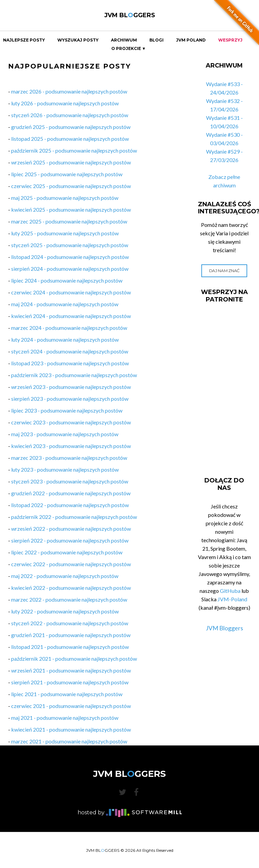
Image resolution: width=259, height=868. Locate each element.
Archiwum (124, 40)
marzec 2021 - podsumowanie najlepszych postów (69, 741)
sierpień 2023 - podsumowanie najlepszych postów (70, 399)
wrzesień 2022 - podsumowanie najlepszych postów (71, 529)
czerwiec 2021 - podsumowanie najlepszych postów (71, 706)
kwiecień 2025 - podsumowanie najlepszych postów (71, 209)
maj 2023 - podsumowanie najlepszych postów (65, 434)
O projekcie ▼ (129, 49)
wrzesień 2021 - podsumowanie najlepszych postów (71, 670)
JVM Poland (191, 40)
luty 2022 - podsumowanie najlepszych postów (65, 611)
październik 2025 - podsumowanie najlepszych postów (74, 150)
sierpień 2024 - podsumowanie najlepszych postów (70, 269)
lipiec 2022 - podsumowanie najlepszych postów (67, 552)
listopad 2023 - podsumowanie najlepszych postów (70, 363)
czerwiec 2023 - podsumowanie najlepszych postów (71, 422)
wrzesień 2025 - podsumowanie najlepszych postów (71, 162)
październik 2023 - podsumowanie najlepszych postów (74, 375)
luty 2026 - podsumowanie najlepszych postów (65, 103)
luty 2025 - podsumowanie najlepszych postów (65, 233)
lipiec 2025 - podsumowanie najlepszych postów (67, 174)
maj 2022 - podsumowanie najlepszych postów (65, 576)
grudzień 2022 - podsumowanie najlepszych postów (71, 493)
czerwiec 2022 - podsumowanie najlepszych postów (71, 564)
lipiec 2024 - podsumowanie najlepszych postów (67, 280)
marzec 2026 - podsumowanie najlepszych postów (69, 91)
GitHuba (230, 591)
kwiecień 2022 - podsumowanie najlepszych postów (71, 588)
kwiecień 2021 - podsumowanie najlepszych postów (71, 729)
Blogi (156, 40)
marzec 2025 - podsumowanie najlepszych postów (69, 221)
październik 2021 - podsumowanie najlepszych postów (74, 659)
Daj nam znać (224, 271)
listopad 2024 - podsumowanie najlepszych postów (70, 257)
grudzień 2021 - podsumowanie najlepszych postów (71, 635)
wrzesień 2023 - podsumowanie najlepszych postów (71, 387)
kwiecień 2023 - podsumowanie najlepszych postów (71, 446)
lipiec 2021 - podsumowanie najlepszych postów (67, 694)
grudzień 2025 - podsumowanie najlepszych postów (71, 127)
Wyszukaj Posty (78, 40)
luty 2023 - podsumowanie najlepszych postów (65, 469)
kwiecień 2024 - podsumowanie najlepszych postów (71, 316)
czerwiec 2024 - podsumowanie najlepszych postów (71, 292)
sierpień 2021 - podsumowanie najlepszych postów (70, 682)
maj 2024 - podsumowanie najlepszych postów (65, 304)
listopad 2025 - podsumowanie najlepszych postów (70, 139)
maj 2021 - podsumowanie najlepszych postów (65, 718)
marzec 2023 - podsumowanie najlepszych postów (69, 458)
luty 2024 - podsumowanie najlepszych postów (65, 339)
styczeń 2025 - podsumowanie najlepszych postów (70, 245)
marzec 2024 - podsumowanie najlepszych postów (69, 328)
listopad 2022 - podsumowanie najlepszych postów (70, 505)
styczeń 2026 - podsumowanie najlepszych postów (70, 115)
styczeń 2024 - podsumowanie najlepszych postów (70, 351)
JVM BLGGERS (130, 15)
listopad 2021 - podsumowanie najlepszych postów (70, 647)
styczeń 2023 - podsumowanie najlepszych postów (70, 481)
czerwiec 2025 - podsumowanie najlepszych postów (71, 186)
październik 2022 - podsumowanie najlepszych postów (74, 517)
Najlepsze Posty (24, 40)
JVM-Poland (232, 599)
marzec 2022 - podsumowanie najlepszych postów (69, 599)
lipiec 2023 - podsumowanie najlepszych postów (67, 410)
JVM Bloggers (224, 628)
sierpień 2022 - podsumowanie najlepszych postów (70, 540)
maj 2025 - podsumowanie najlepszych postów (65, 198)
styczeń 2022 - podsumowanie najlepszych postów (70, 623)
